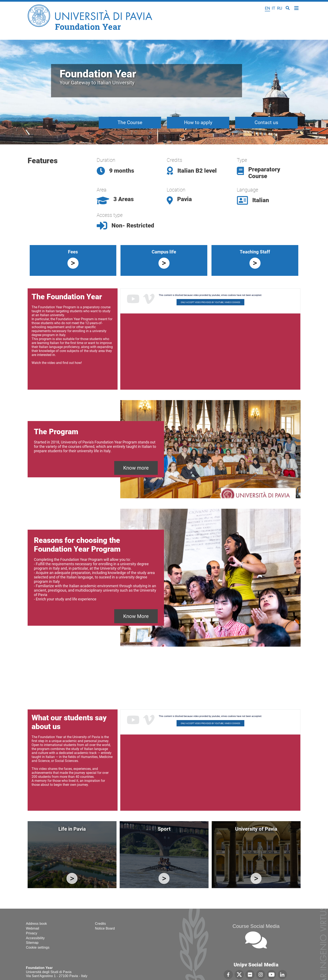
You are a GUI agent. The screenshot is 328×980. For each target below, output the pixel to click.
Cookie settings (38, 947)
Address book (36, 924)
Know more (136, 468)
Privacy (32, 933)
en (267, 8)
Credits (100, 924)
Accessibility (35, 938)
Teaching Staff (255, 252)
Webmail (33, 928)
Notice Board (105, 928)
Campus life (164, 252)
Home (297, 8)
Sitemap (32, 943)
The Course (130, 123)
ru (280, 8)
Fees (73, 252)
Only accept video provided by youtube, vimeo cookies (210, 302)
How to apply (198, 123)
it (274, 8)
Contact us (266, 123)
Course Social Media (256, 926)
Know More (136, 616)
